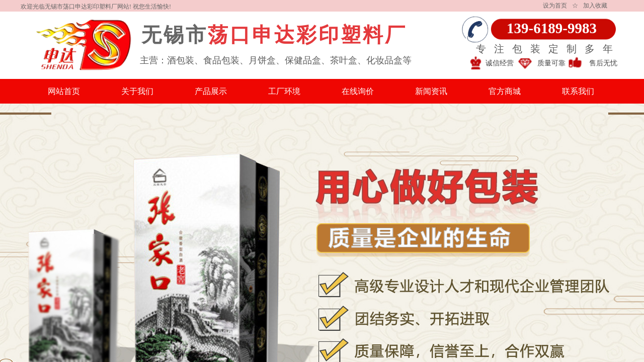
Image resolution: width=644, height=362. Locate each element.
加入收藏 (595, 6)
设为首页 (555, 6)
